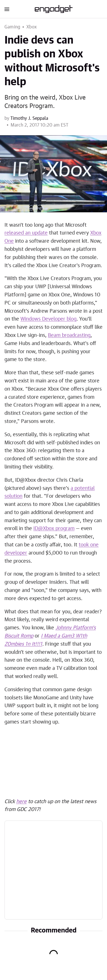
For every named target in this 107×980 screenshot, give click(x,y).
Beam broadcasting (69, 335)
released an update (26, 233)
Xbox (32, 27)
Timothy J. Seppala (29, 118)
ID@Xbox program (54, 529)
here (21, 802)
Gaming (12, 27)
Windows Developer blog (48, 319)
